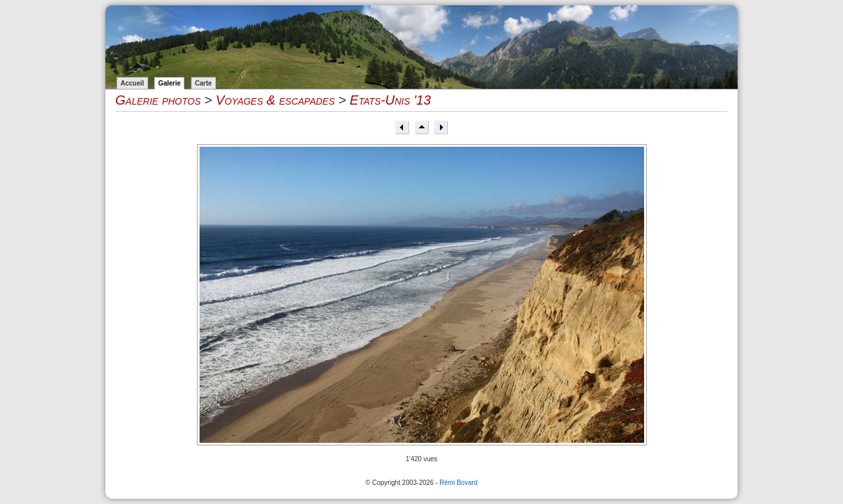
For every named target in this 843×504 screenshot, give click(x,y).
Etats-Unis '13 (390, 100)
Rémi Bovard (458, 483)
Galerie (169, 83)
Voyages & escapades (276, 100)
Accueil (132, 83)
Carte (204, 83)
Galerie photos (158, 100)
